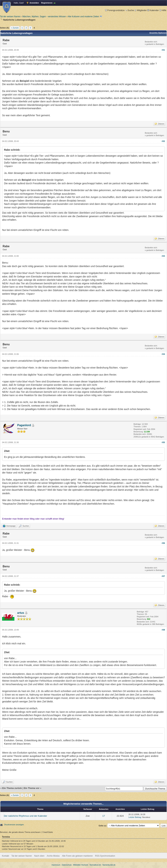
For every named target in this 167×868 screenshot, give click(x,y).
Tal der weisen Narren (10, 17)
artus (21, 613)
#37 (163, 576)
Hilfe (163, 10)
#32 (163, 141)
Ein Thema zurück (12, 788)
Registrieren (47, 3)
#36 (163, 543)
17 (104, 816)
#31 (163, 50)
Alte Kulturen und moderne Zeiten (83, 17)
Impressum (56, 865)
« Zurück (15, 28)
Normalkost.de (95, 865)
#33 (163, 256)
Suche (130, 10)
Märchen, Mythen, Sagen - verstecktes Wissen (44, 17)
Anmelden (34, 3)
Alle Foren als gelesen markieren (77, 856)
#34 (163, 354)
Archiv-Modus (53, 856)
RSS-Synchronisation (105, 856)
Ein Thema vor (32, 788)
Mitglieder (141, 10)
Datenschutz (67, 865)
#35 (163, 442)
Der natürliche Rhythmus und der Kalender (25, 816)
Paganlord (24, 425)
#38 (163, 630)
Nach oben (39, 856)
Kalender (153, 10)
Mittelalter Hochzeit (81, 865)
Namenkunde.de (109, 865)
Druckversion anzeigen (14, 825)
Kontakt (6, 856)
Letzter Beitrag (135, 817)
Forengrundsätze (115, 10)
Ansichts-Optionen (158, 33)
